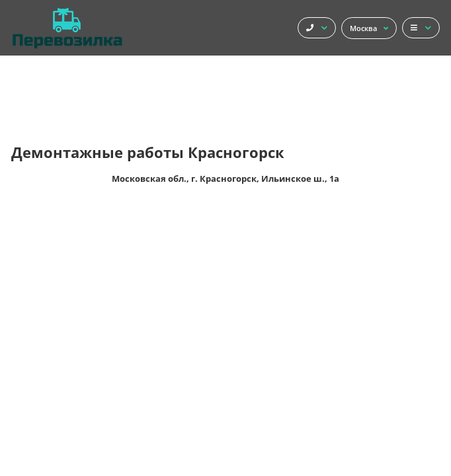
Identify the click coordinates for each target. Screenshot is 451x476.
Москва (369, 28)
